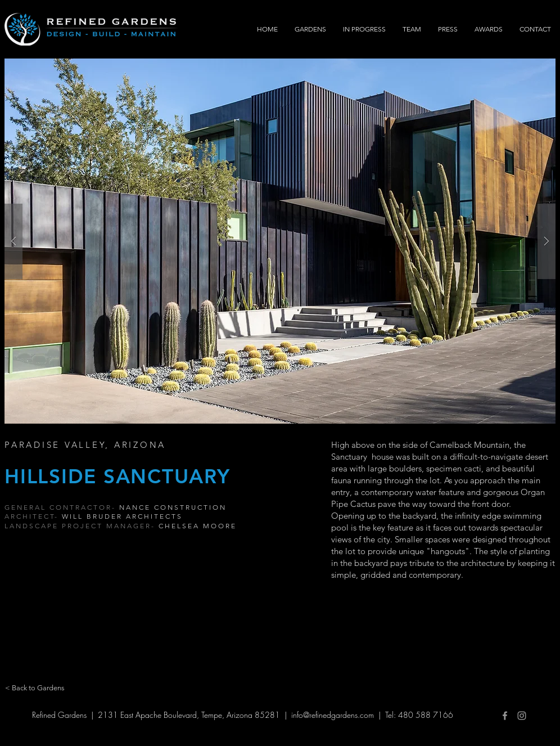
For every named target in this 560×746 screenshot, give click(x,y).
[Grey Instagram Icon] (522, 716)
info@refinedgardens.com (333, 715)
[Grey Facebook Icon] (505, 716)
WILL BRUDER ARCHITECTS (122, 516)
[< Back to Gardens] (35, 688)
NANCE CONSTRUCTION (173, 507)
